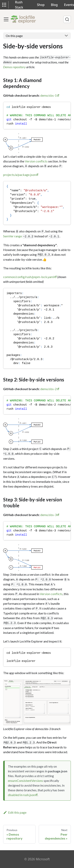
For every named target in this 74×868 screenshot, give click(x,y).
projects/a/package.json (19, 175)
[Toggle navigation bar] (6, 19)
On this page (14, 36)
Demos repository (14, 67)
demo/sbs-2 (48, 389)
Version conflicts (36, 161)
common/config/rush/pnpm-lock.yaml (29, 277)
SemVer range (13, 236)
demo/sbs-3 (48, 515)
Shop (41, 5)
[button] (4, 5)
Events (69, 5)
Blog (54, 5)
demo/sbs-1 (48, 95)
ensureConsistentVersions (25, 781)
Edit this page (15, 812)
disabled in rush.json (21, 795)
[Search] (67, 19)
